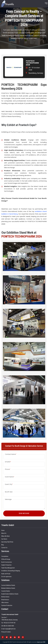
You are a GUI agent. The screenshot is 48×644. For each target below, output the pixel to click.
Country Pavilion (6, 591)
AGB (44, 642)
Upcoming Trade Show (7, 542)
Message (8, 499)
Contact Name (11, 454)
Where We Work (5, 536)
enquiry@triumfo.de (10, 629)
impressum (40, 642)
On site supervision (6, 577)
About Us (4, 533)
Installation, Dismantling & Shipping (11, 571)
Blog (3, 545)
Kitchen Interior (5, 597)
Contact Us (4, 548)
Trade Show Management (8, 568)
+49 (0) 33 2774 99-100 (9, 623)
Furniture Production (7, 605)
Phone (8, 469)
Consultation (5, 556)
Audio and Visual (6, 574)
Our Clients (4, 539)
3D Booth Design (6, 559)
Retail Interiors (5, 600)
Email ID (8, 462)
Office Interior (5, 603)
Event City (9, 484)
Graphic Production (6, 565)
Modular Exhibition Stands (8, 588)
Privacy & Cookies (6, 632)
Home (3, 530)
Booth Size (9, 492)
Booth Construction (7, 562)
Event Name (10, 477)
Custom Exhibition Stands (8, 585)
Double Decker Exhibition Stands (10, 594)
